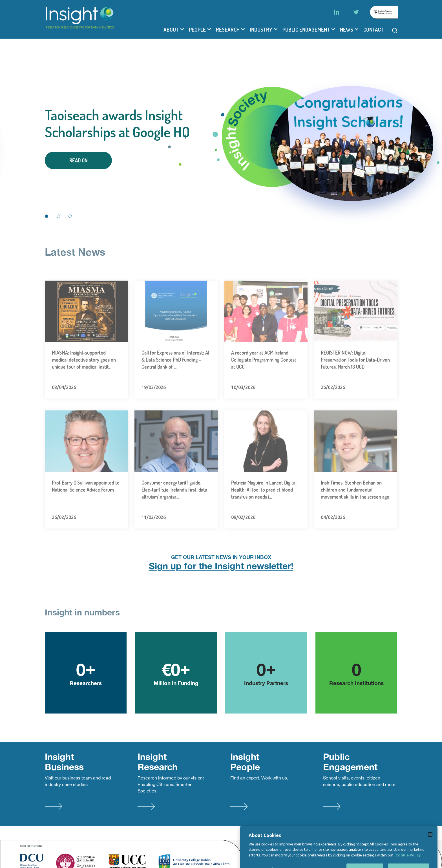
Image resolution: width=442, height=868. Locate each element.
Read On (79, 160)
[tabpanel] (221, 138)
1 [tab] (47, 216)
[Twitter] (356, 12)
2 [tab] (58, 216)
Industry (261, 30)
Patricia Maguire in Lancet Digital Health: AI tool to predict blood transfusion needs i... (264, 508)
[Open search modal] (395, 30)
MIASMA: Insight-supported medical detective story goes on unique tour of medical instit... (84, 378)
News (347, 30)
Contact (374, 30)
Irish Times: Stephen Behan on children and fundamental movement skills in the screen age (355, 508)
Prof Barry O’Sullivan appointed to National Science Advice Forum (86, 504)
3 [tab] (70, 216)
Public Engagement (306, 30)
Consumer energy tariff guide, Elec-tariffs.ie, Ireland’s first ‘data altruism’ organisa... (174, 508)
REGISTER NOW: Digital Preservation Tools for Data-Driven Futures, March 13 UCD (355, 378)
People (197, 30)
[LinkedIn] (336, 12)
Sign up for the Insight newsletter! (221, 566)
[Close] (430, 858)
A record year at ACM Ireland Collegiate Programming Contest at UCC (264, 378)
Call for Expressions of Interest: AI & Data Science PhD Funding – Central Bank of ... (175, 378)
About (171, 30)
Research (228, 30)
